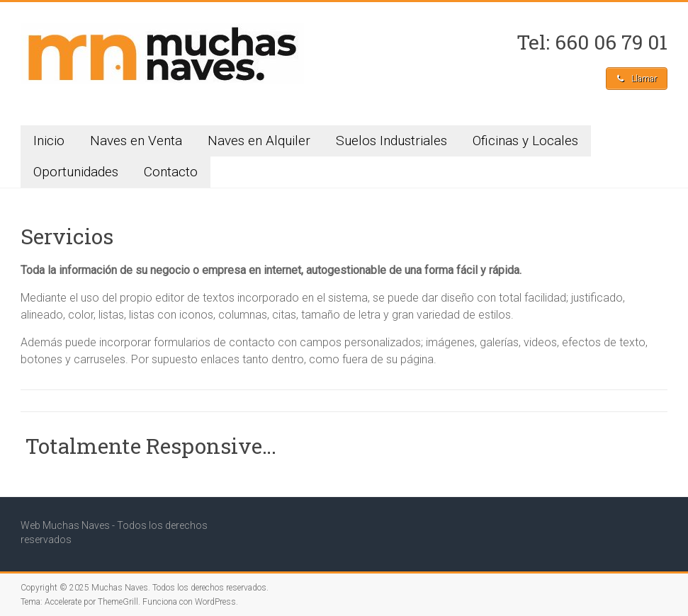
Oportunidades (76, 172)
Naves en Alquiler (259, 141)
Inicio (49, 141)
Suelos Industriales (391, 141)
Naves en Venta (136, 141)
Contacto (171, 172)
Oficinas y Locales (525, 141)
